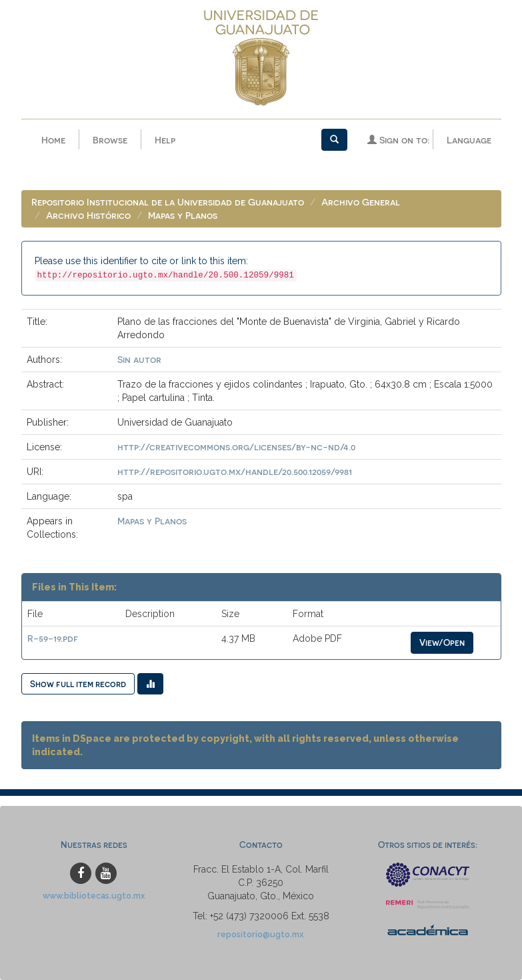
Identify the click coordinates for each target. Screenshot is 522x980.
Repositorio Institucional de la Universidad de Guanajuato (168, 202)
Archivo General (361, 202)
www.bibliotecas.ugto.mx (94, 896)
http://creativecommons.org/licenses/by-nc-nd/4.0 (236, 447)
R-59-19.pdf (53, 638)
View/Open (442, 642)
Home (53, 140)
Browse (110, 140)
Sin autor (139, 359)
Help (165, 140)
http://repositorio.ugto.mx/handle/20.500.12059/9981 (235, 471)
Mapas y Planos (183, 215)
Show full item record (78, 683)
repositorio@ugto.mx (261, 934)
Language (469, 140)
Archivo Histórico (88, 215)
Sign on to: (398, 140)
